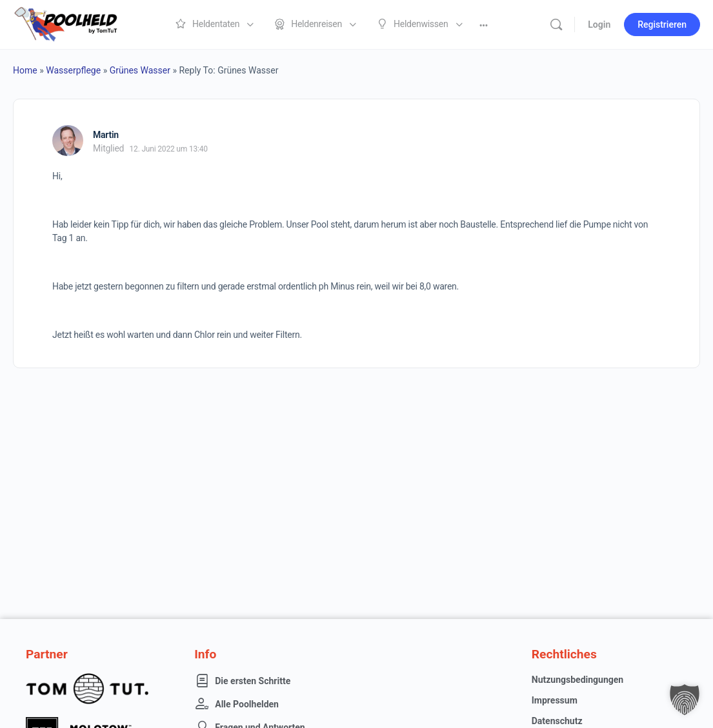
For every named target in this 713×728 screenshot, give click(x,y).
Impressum (555, 700)
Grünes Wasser (140, 70)
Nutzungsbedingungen (577, 680)
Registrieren (662, 25)
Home (25, 70)
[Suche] (556, 25)
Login (599, 25)
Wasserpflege (73, 70)
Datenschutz (557, 721)
